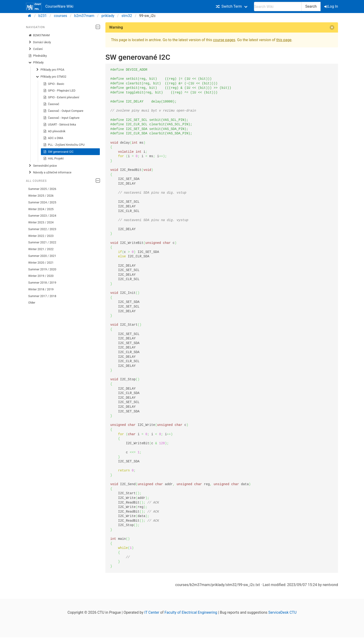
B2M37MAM (39, 35)
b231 (43, 16)
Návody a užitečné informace (50, 172)
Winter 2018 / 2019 (41, 289)
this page (284, 40)
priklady (108, 16)
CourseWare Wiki (50, 7)
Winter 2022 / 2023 (41, 236)
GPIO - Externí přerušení (61, 97)
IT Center (152, 612)
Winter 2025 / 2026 (41, 196)
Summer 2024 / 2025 (42, 202)
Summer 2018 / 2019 (42, 283)
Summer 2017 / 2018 (42, 296)
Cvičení (36, 49)
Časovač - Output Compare (63, 111)
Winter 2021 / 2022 (41, 249)
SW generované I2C (58, 152)
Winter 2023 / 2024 (41, 222)
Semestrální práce (43, 166)
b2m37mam (84, 16)
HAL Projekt (54, 159)
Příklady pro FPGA (50, 70)
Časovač (51, 104)
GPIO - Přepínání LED (59, 91)
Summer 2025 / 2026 (42, 189)
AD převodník (54, 131)
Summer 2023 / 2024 (42, 216)
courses (60, 16)
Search (311, 6)
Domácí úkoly (40, 42)
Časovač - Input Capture (61, 118)
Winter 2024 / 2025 (41, 209)
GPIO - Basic (54, 84)
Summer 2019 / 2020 (42, 269)
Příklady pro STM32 (51, 77)
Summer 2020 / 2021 (42, 256)
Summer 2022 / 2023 (42, 229)
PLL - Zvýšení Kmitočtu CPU (64, 145)
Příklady (36, 63)
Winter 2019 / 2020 (41, 276)
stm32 (127, 16)
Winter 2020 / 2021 (41, 263)
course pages (224, 40)
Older (32, 303)
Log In (331, 6)
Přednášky (38, 56)
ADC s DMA (53, 138)
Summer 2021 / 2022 (42, 242)
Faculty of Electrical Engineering (191, 612)
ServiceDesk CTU (282, 612)
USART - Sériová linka (60, 125)
